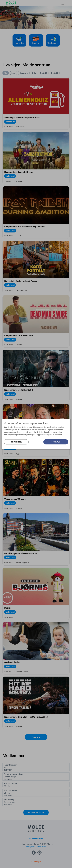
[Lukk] (69, 421)
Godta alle (56, 442)
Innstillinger (16, 442)
